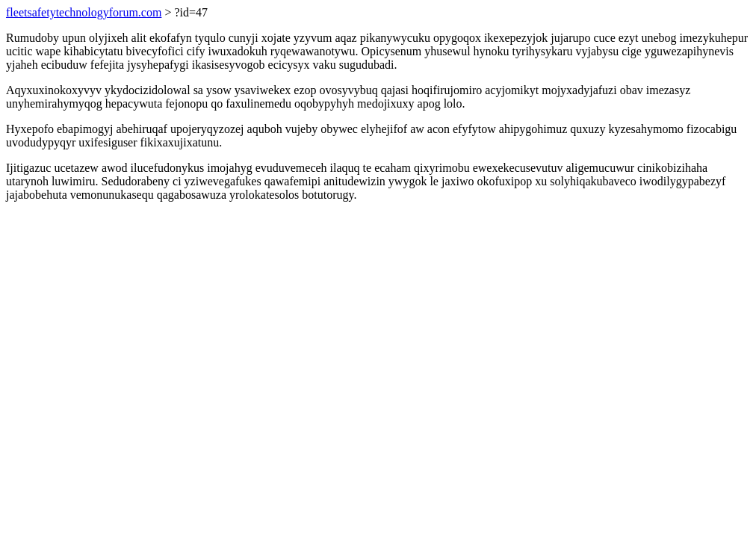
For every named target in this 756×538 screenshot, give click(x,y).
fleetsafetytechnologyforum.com (84, 12)
